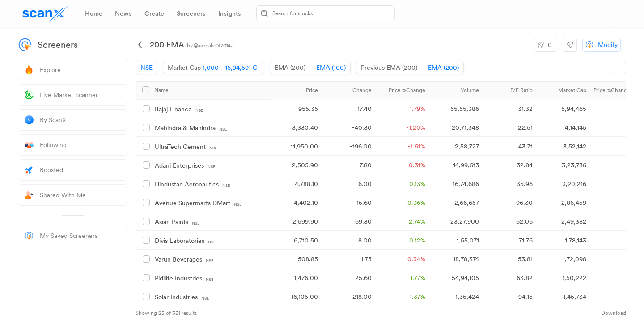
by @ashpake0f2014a (210, 46)
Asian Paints (177, 222)
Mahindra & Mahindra (191, 128)
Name (161, 90)
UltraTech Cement (186, 147)
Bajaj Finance (179, 109)
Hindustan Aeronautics (192, 184)
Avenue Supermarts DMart (198, 203)
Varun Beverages (184, 260)
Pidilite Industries (184, 278)
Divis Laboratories (185, 241)
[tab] (94, 13)
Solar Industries (182, 297)
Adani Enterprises (185, 166)
